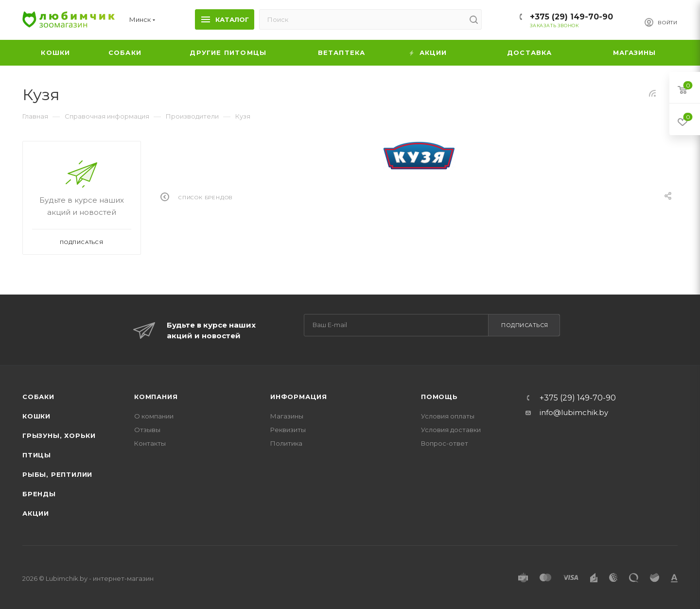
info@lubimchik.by (574, 412)
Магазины (287, 416)
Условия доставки (451, 430)
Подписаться (525, 325)
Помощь (439, 397)
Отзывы (147, 430)
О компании (154, 416)
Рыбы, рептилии (57, 474)
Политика (286, 443)
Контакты (150, 443)
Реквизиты (288, 430)
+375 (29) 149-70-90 (571, 17)
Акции (36, 513)
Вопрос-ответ (445, 443)
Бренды (39, 494)
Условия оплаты (448, 416)
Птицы (37, 455)
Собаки (38, 397)
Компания (156, 397)
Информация (299, 397)
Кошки (36, 416)
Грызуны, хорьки (59, 435)
